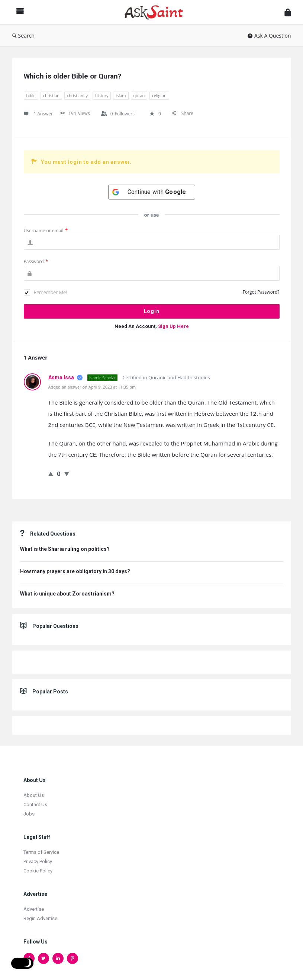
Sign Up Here (173, 326)
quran (139, 95)
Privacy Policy (38, 861)
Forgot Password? (261, 292)
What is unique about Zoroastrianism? (67, 594)
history (102, 95)
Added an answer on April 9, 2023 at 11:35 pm (92, 387)
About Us (34, 795)
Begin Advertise (40, 918)
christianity (77, 95)
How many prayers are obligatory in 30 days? (75, 571)
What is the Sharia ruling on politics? (65, 549)
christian (51, 95)
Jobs (29, 814)
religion (159, 95)
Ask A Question (269, 36)
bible (31, 95)
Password (36, 261)
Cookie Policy (38, 871)
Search (23, 36)
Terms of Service (41, 852)
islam (121, 95)
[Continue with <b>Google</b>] (152, 192)
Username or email (46, 231)
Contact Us (35, 805)
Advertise (34, 909)
